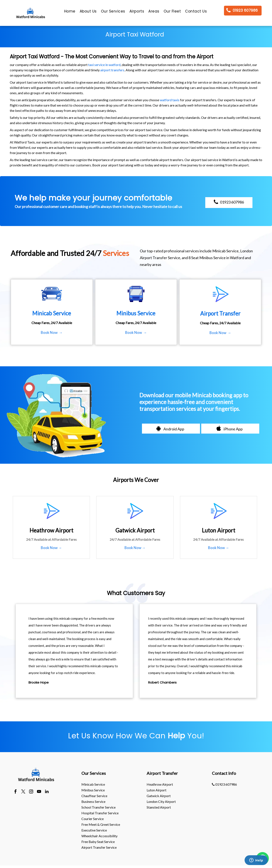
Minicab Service (93, 784)
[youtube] (39, 792)
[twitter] (23, 792)
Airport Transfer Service (99, 847)
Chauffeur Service (94, 796)
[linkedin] (47, 792)
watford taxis (170, 100)
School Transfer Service (98, 807)
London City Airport (161, 801)
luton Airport (157, 790)
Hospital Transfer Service (100, 813)
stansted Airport (159, 807)
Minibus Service (93, 790)
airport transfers (112, 70)
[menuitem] (70, 12)
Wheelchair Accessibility (99, 836)
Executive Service (94, 830)
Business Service (93, 801)
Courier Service (93, 819)
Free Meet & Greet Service (101, 824)
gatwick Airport (159, 796)
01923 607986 (224, 784)
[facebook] (15, 792)
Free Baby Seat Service (98, 842)
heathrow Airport (160, 784)
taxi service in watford (104, 65)
